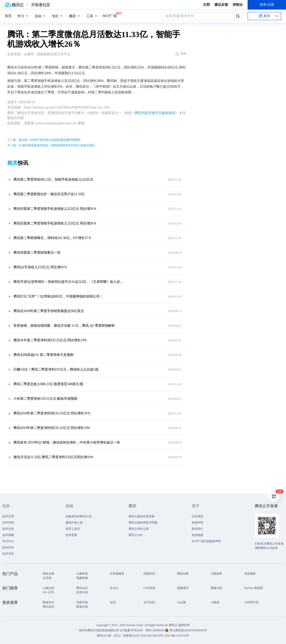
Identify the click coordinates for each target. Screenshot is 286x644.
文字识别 (149, 602)
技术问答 (8, 523)
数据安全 (48, 602)
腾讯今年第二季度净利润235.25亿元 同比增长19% (50, 340)
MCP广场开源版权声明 (206, 541)
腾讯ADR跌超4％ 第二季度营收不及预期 (43, 355)
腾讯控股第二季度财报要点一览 (37, 253)
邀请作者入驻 (74, 523)
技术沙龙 (8, 529)
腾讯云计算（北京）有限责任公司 (119, 636)
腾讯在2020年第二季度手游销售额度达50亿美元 (49, 311)
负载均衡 (82, 602)
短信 (113, 602)
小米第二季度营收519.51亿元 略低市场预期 (45, 399)
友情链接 (197, 535)
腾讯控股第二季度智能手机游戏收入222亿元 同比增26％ (55, 209)
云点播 (181, 602)
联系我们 (197, 529)
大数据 (215, 602)
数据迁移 (82, 607)
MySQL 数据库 (254, 588)
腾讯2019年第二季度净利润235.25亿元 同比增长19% (52, 428)
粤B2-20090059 (155, 630)
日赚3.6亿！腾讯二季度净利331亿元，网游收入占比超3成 (56, 369)
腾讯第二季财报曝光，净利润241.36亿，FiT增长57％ (52, 238)
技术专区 (8, 554)
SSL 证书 (48, 592)
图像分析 (216, 588)
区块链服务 (117, 574)
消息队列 (149, 574)
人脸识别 (48, 588)
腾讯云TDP (136, 535)
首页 (8, 16)
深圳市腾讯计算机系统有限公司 (99, 630)
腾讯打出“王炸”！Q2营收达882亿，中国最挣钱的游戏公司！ (58, 296)
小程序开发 (251, 602)
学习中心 (8, 541)
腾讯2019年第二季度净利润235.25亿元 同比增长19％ (52, 413)
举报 (181, 54)
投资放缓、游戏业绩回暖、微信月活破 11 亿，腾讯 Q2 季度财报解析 (64, 326)
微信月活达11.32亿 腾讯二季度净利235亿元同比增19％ (54, 457)
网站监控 (48, 607)
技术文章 (8, 516)
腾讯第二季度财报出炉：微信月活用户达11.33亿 (49, 194)
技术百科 (8, 547)
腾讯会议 (82, 588)
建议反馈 (221, 5)
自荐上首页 (73, 529)
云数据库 (216, 574)
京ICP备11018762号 (177, 636)
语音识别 (82, 592)
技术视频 (8, 535)
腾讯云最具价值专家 (142, 516)
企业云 (114, 588)
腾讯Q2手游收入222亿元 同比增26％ (40, 267)
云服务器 (82, 574)
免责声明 (197, 523)
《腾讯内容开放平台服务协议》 (155, 113)
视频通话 (183, 588)
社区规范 (197, 516)
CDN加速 (149, 588)
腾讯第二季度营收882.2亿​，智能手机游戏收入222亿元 (53, 180)
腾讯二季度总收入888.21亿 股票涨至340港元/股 (48, 384)
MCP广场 (110, 16)
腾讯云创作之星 (139, 529)
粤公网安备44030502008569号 (188, 630)
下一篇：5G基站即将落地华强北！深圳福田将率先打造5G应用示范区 (51, 145)
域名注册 (48, 574)
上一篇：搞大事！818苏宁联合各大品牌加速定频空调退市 (44, 140)
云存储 (47, 578)
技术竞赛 (71, 535)
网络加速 (183, 574)
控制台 (238, 5)
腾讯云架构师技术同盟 (143, 523)
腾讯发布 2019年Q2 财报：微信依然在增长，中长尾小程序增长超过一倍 (67, 442)
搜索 (238, 16)
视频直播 (82, 578)
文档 (206, 5)
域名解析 (250, 574)
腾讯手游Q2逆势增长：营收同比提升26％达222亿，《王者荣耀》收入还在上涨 (70, 282)
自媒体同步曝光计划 (78, 516)
